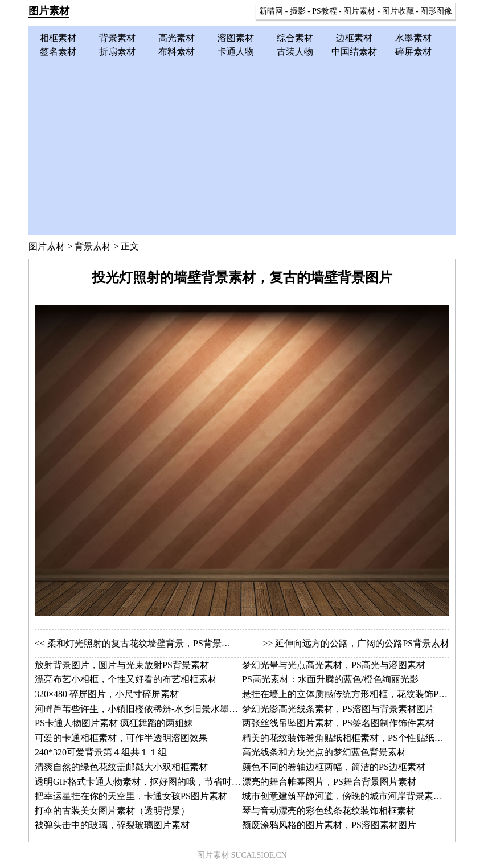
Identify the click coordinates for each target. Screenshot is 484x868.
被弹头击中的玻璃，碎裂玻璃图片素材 (112, 825)
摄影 (298, 11)
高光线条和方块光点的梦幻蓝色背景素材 (324, 752)
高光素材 (177, 38)
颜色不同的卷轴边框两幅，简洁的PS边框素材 (334, 767)
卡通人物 (236, 52)
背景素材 (117, 38)
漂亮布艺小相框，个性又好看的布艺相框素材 (126, 679)
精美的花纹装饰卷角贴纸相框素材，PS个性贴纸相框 (347, 738)
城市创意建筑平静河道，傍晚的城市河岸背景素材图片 (351, 796)
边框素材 (354, 38)
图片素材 (49, 11)
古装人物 (295, 52)
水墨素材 (413, 38)
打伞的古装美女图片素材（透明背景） (112, 811)
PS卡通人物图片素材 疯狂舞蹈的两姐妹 (114, 723)
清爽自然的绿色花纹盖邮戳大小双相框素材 (121, 767)
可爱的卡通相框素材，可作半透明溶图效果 (121, 738)
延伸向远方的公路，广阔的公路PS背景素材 (362, 643)
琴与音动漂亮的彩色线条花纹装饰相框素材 (329, 811)
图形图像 (436, 11)
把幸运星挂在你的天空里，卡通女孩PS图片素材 (131, 796)
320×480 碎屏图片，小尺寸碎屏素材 (107, 694)
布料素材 (177, 52)
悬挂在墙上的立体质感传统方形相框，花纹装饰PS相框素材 (361, 694)
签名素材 (58, 52)
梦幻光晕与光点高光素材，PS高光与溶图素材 (334, 665)
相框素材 (58, 38)
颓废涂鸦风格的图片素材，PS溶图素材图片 (329, 825)
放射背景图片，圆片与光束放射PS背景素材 (122, 665)
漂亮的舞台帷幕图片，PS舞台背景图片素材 (329, 782)
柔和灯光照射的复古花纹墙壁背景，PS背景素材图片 (153, 643)
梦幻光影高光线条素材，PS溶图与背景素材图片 (338, 709)
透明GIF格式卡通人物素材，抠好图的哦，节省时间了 (142, 782)
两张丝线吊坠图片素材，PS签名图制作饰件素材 (338, 723)
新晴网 (271, 11)
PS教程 (324, 11)
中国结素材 (354, 52)
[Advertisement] (242, 144)
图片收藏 (398, 11)
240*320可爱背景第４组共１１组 (101, 752)
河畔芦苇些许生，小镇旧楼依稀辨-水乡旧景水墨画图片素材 (155, 709)
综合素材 (295, 38)
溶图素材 (236, 38)
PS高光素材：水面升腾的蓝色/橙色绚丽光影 (330, 679)
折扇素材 (117, 52)
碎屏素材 (413, 52)
